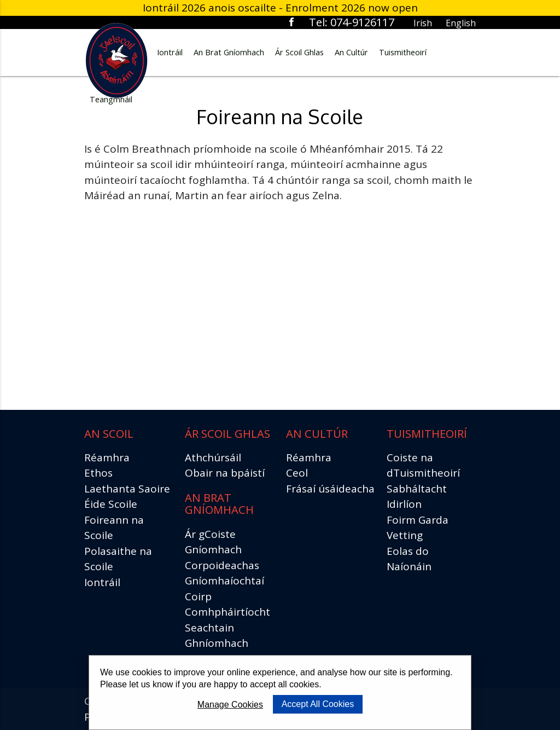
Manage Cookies (230, 705)
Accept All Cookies (318, 704)
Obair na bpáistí (225, 473)
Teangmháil (111, 99)
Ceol (297, 473)
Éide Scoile (111, 504)
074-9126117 (362, 22)
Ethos (98, 473)
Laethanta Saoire (127, 489)
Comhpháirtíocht (227, 612)
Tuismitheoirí (403, 52)
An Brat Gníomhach (229, 52)
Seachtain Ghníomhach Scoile (217, 643)
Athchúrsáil (213, 457)
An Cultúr (351, 52)
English (461, 23)
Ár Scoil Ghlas (299, 52)
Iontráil (170, 52)
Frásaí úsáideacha (330, 489)
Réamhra (107, 457)
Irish (423, 23)
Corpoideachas (222, 565)
